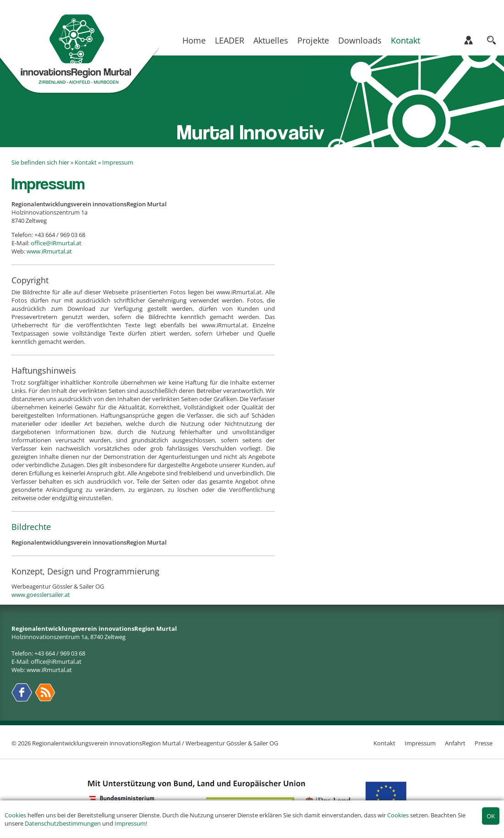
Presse (484, 743)
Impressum (130, 823)
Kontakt (405, 40)
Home (194, 40)
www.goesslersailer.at (41, 595)
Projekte (313, 40)
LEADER (230, 40)
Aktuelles (271, 40)
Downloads (360, 40)
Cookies (15, 815)
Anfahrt (455, 743)
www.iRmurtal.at (49, 251)
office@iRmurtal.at (56, 243)
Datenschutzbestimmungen (63, 823)
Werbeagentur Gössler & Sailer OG (232, 743)
